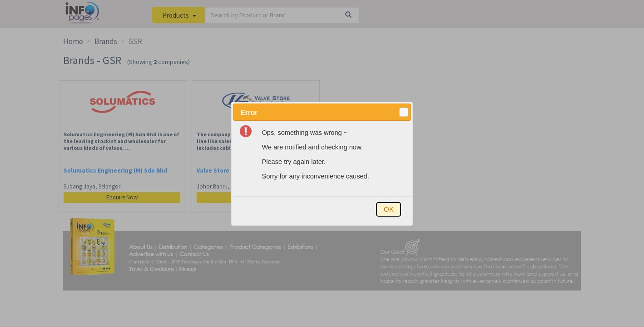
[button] (404, 112)
